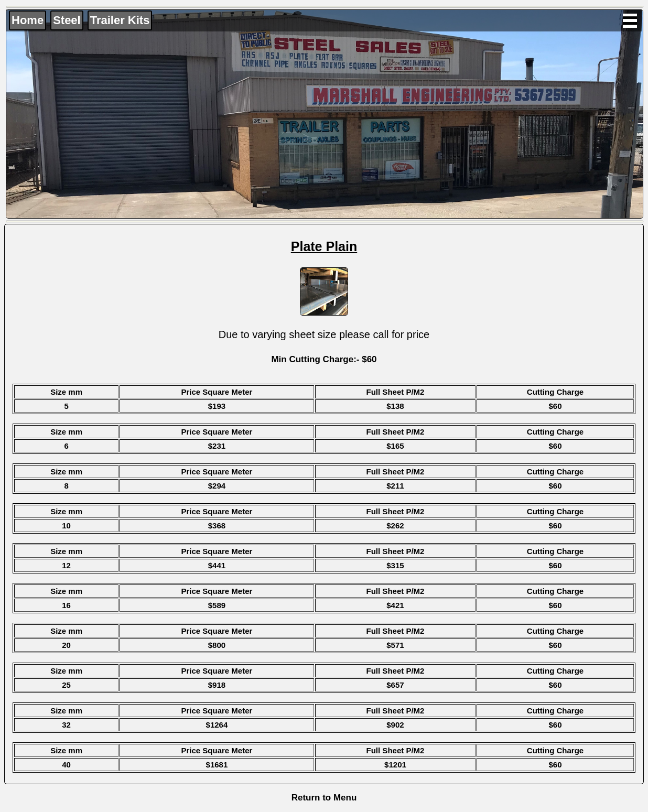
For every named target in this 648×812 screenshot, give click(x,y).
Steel (67, 20)
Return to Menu (324, 798)
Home (28, 20)
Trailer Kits (120, 20)
